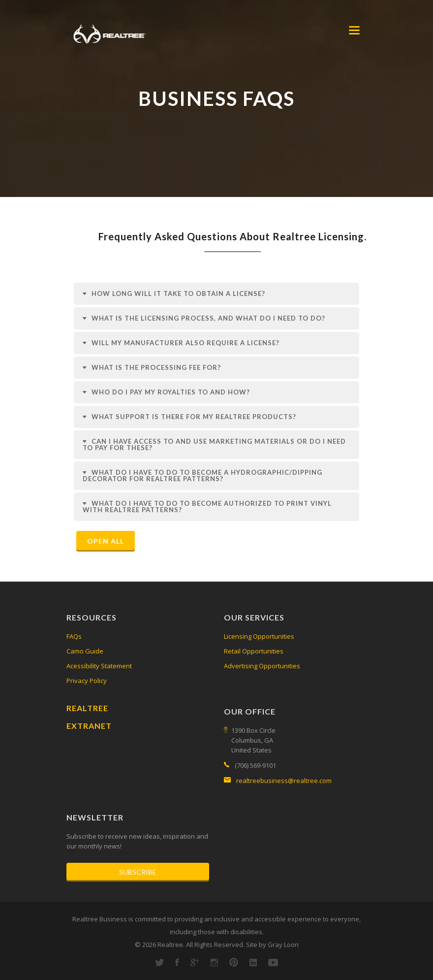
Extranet (89, 726)
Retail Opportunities (254, 651)
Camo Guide (85, 651)
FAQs (74, 636)
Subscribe (138, 872)
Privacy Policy (87, 681)
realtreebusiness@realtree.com (284, 781)
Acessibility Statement (99, 666)
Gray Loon (283, 945)
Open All (106, 541)
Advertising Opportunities (262, 666)
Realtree (87, 708)
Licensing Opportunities (259, 636)
